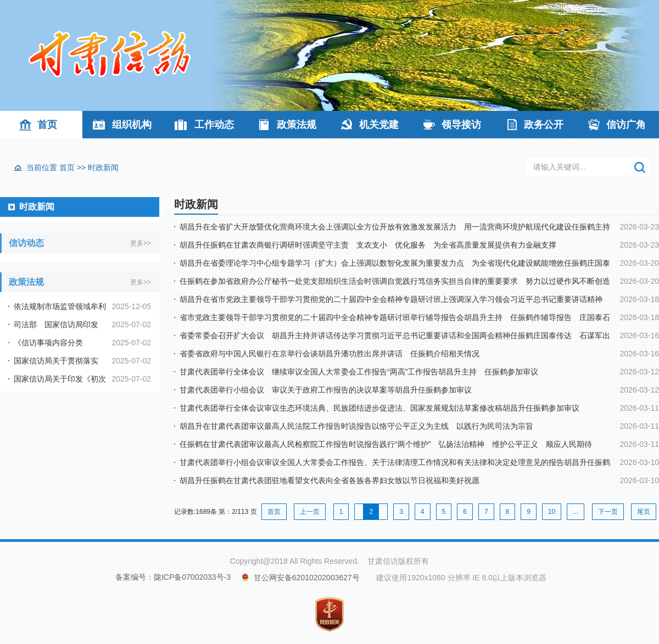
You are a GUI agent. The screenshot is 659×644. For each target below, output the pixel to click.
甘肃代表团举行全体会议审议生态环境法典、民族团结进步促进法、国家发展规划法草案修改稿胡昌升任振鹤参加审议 (379, 408)
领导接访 (461, 125)
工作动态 (214, 125)
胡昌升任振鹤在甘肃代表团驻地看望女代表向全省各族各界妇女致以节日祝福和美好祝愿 (329, 480)
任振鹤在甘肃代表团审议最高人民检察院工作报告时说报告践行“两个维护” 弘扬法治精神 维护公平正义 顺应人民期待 (386, 444)
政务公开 (544, 125)
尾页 (644, 512)
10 (552, 512)
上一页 (310, 512)
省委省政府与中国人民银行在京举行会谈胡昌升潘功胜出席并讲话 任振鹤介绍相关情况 (329, 354)
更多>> (141, 243)
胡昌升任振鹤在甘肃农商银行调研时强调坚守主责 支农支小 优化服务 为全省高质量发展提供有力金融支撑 (368, 245)
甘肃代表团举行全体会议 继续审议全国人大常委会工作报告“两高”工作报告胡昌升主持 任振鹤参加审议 (359, 372)
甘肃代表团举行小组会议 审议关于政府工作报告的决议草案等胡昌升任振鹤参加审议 (326, 390)
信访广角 (626, 125)
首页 (47, 125)
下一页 (608, 512)
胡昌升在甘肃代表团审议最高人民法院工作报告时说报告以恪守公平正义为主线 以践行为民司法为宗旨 (356, 426)
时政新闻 (103, 167)
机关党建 (379, 125)
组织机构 (132, 125)
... (576, 512)
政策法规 (297, 125)
